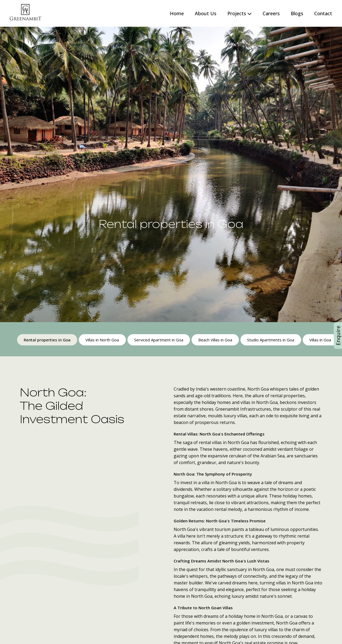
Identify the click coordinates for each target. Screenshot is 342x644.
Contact (323, 13)
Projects (240, 13)
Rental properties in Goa (47, 340)
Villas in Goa (320, 340)
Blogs (297, 13)
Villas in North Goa (102, 340)
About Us (206, 13)
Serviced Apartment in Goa (158, 340)
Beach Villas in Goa (215, 340)
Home (177, 13)
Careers (271, 13)
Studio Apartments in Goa (270, 340)
